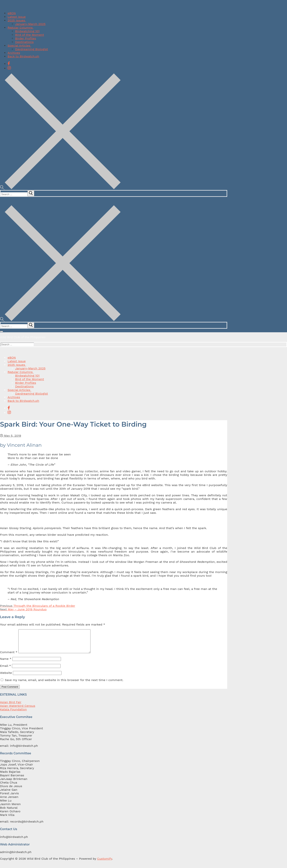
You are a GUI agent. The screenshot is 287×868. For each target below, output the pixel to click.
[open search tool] (60, 188)
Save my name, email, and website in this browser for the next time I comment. (64, 685)
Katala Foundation (13, 714)
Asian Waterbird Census (18, 710)
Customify (105, 863)
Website (6, 677)
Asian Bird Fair (11, 707)
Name (6, 663)
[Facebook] (9, 63)
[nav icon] (2, 332)
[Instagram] (9, 68)
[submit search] (31, 193)
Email (5, 670)
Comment (9, 657)
